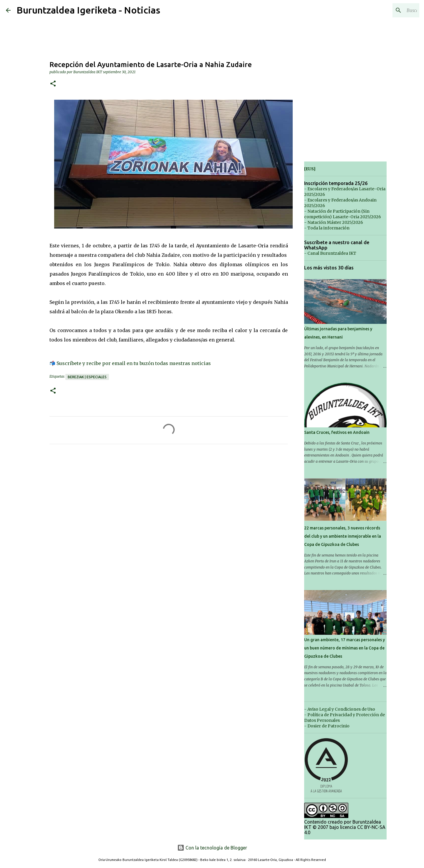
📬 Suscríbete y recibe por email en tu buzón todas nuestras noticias (130, 363)
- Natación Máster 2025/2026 (334, 222)
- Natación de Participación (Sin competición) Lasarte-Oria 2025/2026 (343, 214)
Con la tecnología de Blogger (212, 848)
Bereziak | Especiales (87, 377)
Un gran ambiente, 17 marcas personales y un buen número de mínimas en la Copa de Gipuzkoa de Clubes (344, 648)
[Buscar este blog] (388, 10)
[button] (53, 84)
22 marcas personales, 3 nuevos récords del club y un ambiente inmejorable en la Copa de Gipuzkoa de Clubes (343, 536)
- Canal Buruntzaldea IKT (330, 253)
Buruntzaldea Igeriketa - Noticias (88, 10)
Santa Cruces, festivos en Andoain (337, 432)
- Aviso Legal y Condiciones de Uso (340, 709)
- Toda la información (327, 228)
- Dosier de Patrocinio (327, 726)
